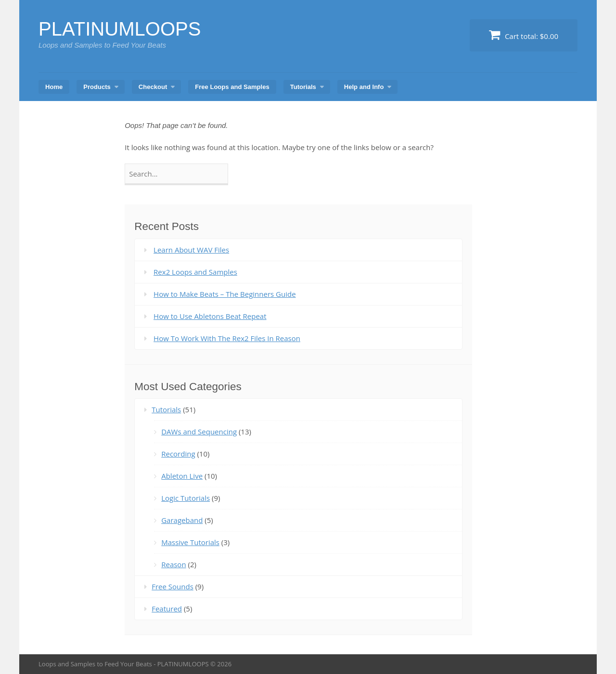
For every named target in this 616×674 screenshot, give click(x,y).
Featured (167, 609)
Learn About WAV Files (191, 250)
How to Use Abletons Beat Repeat (210, 316)
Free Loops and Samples (232, 87)
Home (54, 87)
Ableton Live (182, 476)
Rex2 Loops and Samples (195, 272)
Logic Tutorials (186, 498)
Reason (173, 564)
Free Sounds (173, 586)
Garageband (182, 520)
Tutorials (303, 87)
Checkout (153, 87)
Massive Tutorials (190, 542)
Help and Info (364, 87)
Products (97, 87)
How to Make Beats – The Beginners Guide (225, 294)
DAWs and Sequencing (199, 432)
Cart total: (524, 35)
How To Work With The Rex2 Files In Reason (227, 338)
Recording (178, 454)
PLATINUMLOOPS (120, 29)
